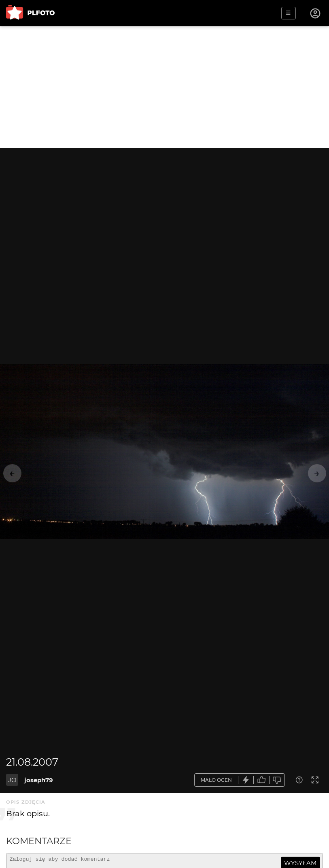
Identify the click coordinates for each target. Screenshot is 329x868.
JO (12, 780)
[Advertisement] (164, 87)
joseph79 (39, 780)
